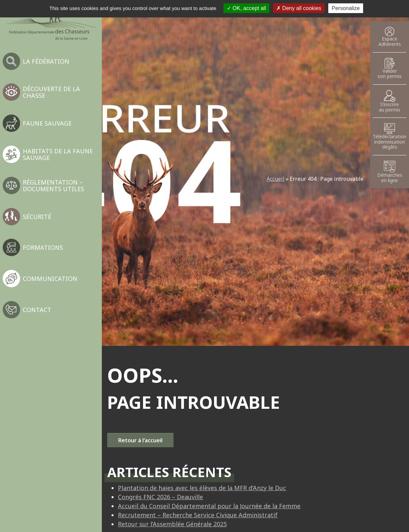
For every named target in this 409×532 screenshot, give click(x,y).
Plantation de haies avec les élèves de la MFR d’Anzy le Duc (202, 488)
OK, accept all (246, 8)
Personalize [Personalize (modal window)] (346, 8)
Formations (43, 247)
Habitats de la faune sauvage (58, 154)
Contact (37, 310)
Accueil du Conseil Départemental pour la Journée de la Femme (209, 506)
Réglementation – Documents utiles (53, 185)
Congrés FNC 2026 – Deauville (160, 497)
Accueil (276, 179)
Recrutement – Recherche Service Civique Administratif (198, 515)
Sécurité (37, 217)
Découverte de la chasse (51, 92)
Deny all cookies (299, 8)
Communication (50, 279)
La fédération (46, 61)
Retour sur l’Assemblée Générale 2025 (172, 524)
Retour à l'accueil (140, 440)
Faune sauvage (47, 123)
